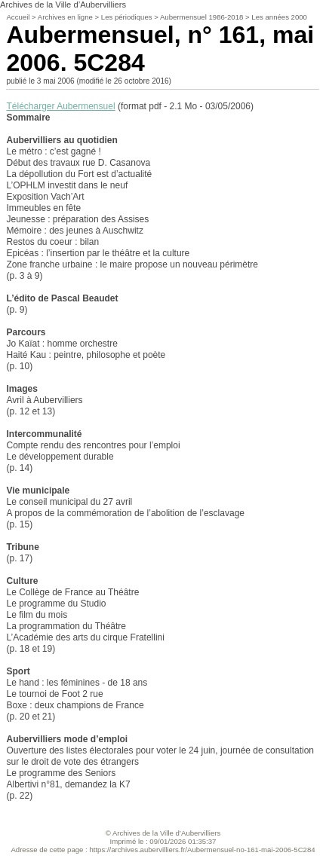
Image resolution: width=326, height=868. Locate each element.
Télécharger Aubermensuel (60, 106)
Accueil (18, 17)
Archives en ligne (65, 17)
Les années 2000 (279, 17)
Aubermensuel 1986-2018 (201, 17)
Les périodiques (127, 17)
